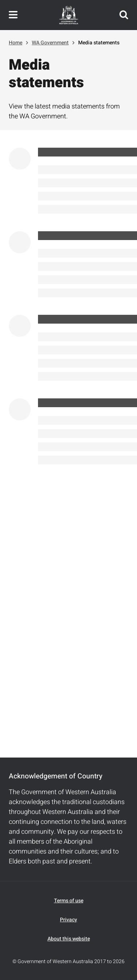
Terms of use (69, 901)
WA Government (50, 43)
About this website (69, 939)
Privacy (68, 920)
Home (16, 43)
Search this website (124, 15)
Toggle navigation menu (13, 15)
